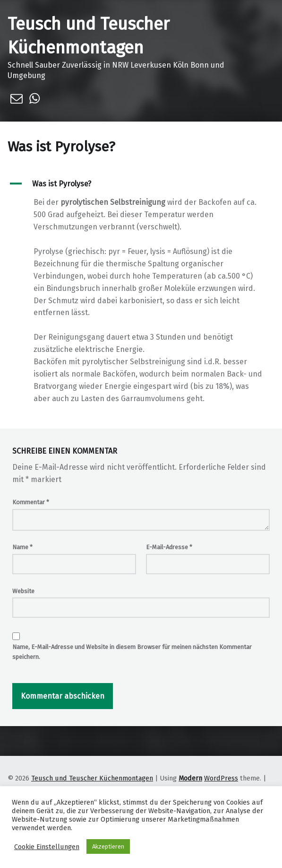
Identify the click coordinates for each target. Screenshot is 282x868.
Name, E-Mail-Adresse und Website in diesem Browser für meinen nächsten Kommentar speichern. (132, 652)
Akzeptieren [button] (108, 846)
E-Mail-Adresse (169, 547)
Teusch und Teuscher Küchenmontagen (92, 778)
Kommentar (31, 502)
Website (23, 591)
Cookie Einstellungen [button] (47, 847)
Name (22, 547)
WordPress (221, 778)
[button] (141, 184)
